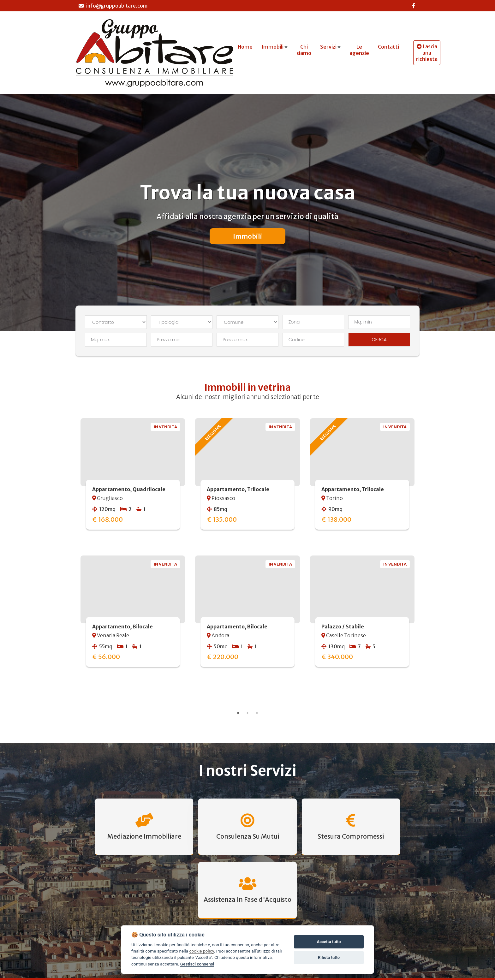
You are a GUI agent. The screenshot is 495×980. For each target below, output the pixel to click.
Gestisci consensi (197, 964)
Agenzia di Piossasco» (341, 976)
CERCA (379, 340)
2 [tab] (247, 713)
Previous (71, 558)
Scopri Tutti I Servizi (247, 882)
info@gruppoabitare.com (113, 6)
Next (424, 558)
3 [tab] (257, 713)
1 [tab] (238, 713)
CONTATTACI (398, 926)
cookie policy (201, 951)
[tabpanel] (247, 550)
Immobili (247, 236)
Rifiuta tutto (329, 957)
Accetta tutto (329, 942)
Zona (294, 322)
